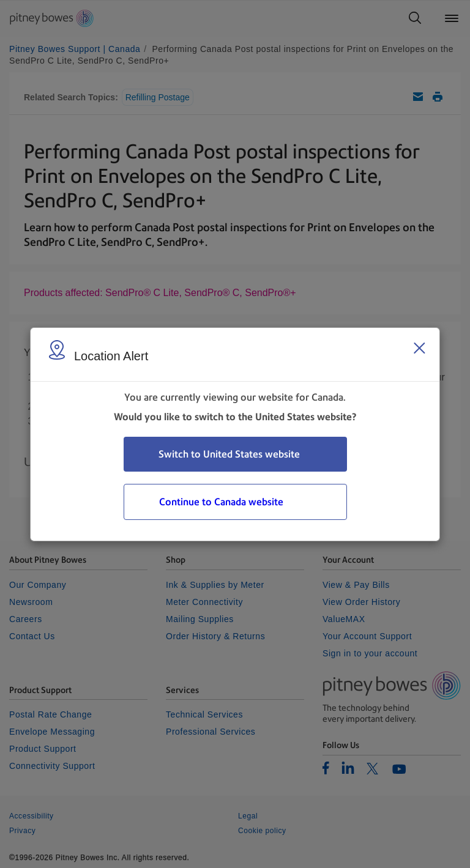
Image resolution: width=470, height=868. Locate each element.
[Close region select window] (419, 348)
